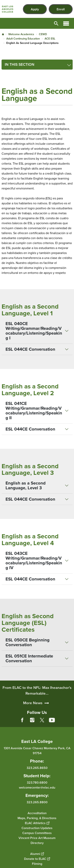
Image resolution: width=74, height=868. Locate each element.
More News (33, 710)
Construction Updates (37, 828)
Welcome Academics (21, 34)
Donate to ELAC (37, 859)
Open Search (56, 23)
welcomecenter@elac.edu (37, 787)
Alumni (37, 854)
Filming (37, 864)
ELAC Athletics (37, 823)
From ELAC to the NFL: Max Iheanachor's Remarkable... (37, 698)
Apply (35, 9)
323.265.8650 (37, 768)
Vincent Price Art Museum (37, 838)
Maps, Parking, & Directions (37, 818)
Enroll (61, 9)
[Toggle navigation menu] (37, 65)
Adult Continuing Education (23, 39)
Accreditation (37, 813)
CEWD (43, 34)
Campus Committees (37, 833)
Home (3, 34)
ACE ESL (50, 39)
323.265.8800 (37, 802)
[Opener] (70, 723)
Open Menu (66, 23)
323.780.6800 (37, 782)
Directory (37, 843)
